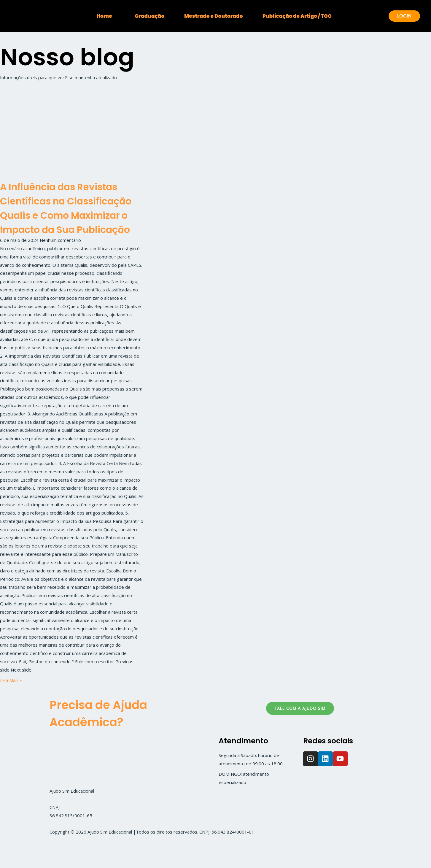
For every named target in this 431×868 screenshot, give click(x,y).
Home (89, 16)
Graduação (145, 16)
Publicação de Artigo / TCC (312, 16)
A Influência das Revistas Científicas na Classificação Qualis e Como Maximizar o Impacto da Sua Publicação (70, 222)
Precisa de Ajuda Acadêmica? (106, 742)
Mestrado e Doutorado (218, 16)
